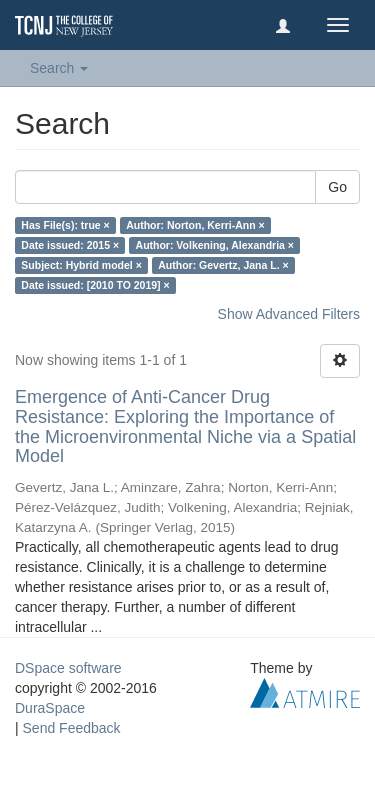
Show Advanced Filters (289, 314)
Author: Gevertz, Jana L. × (223, 265)
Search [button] (59, 68)
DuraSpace (50, 708)
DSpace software (68, 668)
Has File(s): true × (65, 225)
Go (337, 187)
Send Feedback (72, 728)
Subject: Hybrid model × (81, 265)
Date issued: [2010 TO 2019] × (95, 285)
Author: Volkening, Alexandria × (215, 245)
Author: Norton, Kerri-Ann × (195, 225)
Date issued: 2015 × (70, 245)
